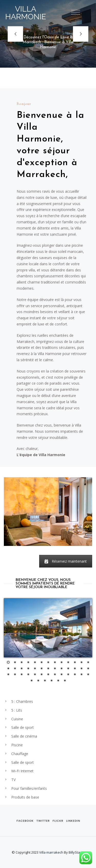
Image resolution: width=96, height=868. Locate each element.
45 (65, 681)
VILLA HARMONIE (26, 13)
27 (8, 675)
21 (55, 669)
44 (58, 681)
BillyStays (76, 852)
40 (31, 681)
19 (41, 669)
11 (75, 663)
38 (81, 675)
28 (15, 675)
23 (68, 669)
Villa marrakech (51, 852)
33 (48, 675)
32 (41, 675)
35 (61, 675)
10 (68, 663)
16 (22, 669)
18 (35, 669)
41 (38, 681)
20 (48, 669)
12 (81, 663)
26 (88, 669)
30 (28, 675)
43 (51, 681)
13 (88, 663)
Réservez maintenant (66, 561)
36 (68, 675)
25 (81, 669)
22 (61, 669)
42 (45, 681)
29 (22, 675)
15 (15, 669)
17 (28, 669)
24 (75, 669)
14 (8, 669)
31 (35, 675)
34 (55, 675)
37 (75, 675)
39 (88, 675)
